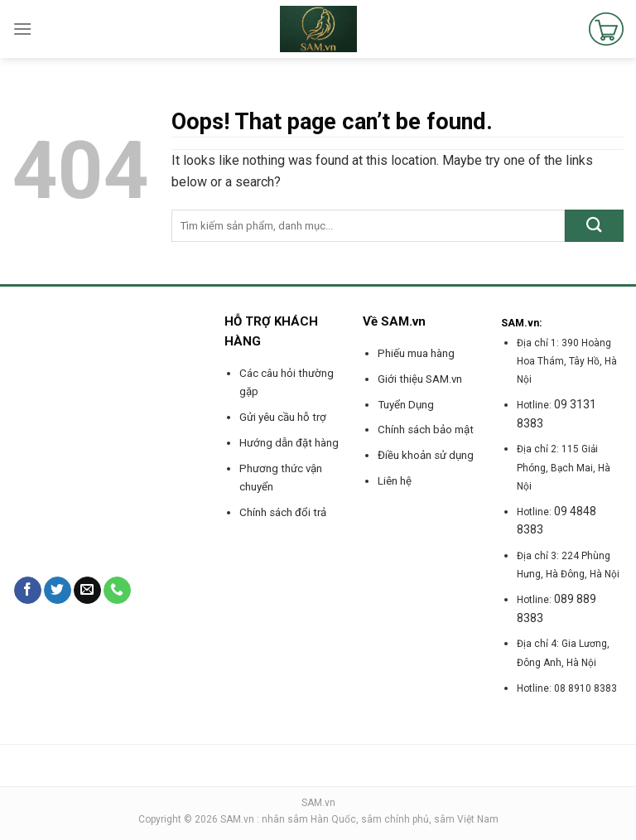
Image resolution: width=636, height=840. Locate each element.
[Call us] (117, 591)
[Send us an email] (87, 591)
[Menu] (22, 29)
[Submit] (594, 226)
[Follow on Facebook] (28, 591)
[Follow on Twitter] (58, 591)
